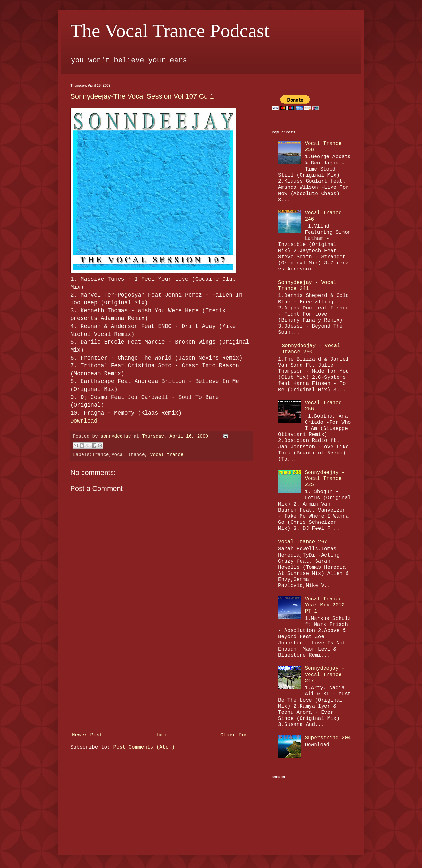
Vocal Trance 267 (303, 542)
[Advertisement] (161, 681)
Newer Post (87, 735)
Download (84, 421)
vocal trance (167, 455)
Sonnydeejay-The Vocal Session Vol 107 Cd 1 (142, 96)
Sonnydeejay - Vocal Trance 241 (307, 286)
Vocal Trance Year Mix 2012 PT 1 (325, 605)
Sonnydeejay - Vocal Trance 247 (325, 674)
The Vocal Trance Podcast (170, 31)
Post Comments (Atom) (144, 747)
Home (161, 735)
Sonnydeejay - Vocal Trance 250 (311, 349)
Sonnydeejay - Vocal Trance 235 (325, 479)
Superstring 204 (328, 738)
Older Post (236, 735)
